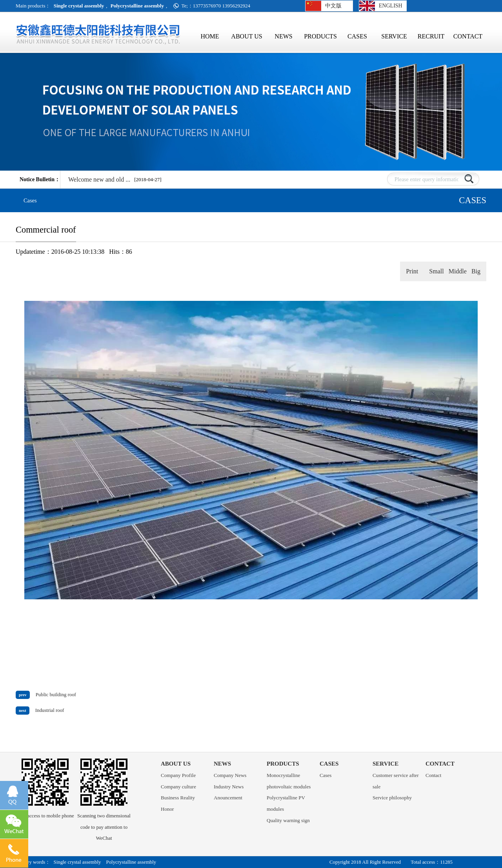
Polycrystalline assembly (131, 862)
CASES (357, 37)
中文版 (333, 6)
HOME (210, 36)
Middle (458, 271)
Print (412, 271)
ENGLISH (391, 6)
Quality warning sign (288, 820)
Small (436, 271)
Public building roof (56, 695)
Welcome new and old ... (99, 179)
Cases (30, 200)
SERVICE (394, 37)
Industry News (229, 787)
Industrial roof (50, 710)
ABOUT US (247, 37)
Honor (167, 809)
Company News (230, 775)
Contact (433, 775)
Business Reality (178, 798)
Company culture (178, 787)
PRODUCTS (320, 37)
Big (476, 271)
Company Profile (178, 775)
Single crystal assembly (77, 862)
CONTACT (468, 37)
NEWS (284, 37)
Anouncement (228, 798)
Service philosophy (392, 798)
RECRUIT (431, 37)
